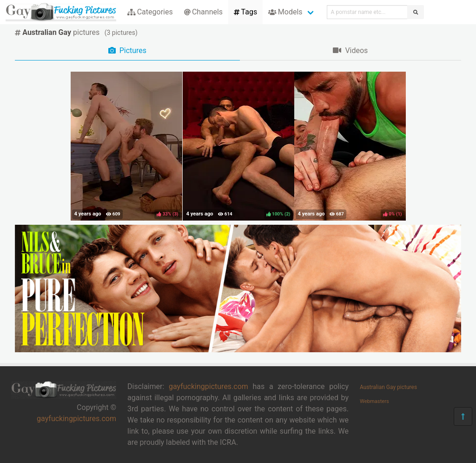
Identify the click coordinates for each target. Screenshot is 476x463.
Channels (203, 12)
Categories (150, 12)
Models (285, 12)
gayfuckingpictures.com (76, 419)
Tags (245, 12)
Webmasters (374, 401)
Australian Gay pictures (388, 387)
